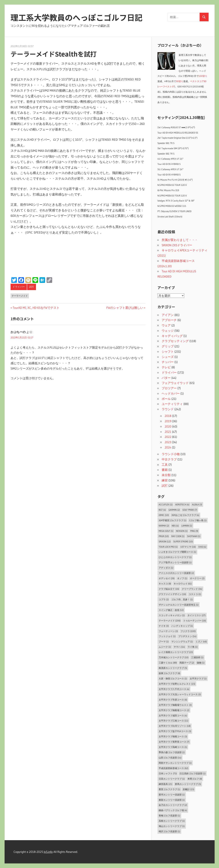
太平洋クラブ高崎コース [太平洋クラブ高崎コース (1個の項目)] (173, 747)
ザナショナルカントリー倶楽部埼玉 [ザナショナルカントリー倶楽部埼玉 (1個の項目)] (179, 605)
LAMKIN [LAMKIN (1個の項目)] (187, 526)
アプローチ (169, 320)
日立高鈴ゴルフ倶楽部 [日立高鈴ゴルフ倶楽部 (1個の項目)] (193, 773)
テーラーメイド (20, 296)
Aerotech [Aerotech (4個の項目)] (182, 504)
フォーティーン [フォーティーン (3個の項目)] (168, 631)
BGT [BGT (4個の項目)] (162, 510)
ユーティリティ (172, 404)
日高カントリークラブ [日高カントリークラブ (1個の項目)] (172, 779)
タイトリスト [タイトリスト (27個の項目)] (197, 615)
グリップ (168, 346)
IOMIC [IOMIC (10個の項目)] (164, 515)
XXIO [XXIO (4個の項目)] (202, 547)
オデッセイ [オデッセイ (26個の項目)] (167, 578)
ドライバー (19, 287)
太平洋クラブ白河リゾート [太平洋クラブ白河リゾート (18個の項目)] (175, 726)
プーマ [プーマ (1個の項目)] (164, 641)
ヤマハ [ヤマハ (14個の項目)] (179, 647)
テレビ (166, 367)
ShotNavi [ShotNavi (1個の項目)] (194, 536)
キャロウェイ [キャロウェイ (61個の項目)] (183, 584)
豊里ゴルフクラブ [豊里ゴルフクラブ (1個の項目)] (169, 789)
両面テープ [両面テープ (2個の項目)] (187, 663)
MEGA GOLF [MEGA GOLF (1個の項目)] (166, 531)
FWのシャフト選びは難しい (125, 308)
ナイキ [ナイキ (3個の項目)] (164, 626)
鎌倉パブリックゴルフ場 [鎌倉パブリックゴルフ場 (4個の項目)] (173, 810)
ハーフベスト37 (166, 87)
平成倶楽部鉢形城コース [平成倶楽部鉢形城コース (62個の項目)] (174, 768)
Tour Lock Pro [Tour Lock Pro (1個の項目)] (168, 547)
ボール (166, 399)
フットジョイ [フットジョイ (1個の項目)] (167, 636)
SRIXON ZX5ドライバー (177, 245)
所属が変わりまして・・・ (180, 240)
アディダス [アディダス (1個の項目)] (166, 568)
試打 (32, 287)
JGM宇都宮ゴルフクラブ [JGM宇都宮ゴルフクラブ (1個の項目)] (173, 520)
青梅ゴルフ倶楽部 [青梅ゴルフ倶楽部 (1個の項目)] (169, 816)
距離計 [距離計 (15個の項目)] (188, 789)
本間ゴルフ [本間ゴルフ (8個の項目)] (195, 779)
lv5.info (48, 852)
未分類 (166, 475)
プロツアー (169, 388)
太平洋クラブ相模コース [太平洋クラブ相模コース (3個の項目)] (173, 736)
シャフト (168, 351)
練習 (165, 480)
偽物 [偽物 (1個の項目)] (201, 663)
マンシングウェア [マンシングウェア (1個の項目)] (182, 641)
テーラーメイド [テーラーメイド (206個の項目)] (170, 621)
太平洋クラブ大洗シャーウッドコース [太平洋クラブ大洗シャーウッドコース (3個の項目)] (180, 694)
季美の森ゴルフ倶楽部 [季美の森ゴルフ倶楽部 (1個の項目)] (172, 752)
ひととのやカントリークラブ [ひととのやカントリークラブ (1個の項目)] (175, 557)
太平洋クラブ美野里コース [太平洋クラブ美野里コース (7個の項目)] (174, 742)
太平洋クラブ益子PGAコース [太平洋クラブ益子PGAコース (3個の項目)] (175, 731)
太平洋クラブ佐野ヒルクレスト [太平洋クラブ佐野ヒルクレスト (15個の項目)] (177, 684)
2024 (168, 447)
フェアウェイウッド (175, 383)
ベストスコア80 (198, 81)
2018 (168, 416)
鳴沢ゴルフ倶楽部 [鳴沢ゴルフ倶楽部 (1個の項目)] (169, 831)
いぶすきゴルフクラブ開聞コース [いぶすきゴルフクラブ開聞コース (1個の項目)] (177, 552)
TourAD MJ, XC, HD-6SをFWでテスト (36, 308)
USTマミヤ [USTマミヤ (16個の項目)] (188, 547)
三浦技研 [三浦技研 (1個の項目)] (197, 657)
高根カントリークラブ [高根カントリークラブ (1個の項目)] (172, 821)
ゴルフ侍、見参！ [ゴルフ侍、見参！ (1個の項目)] (182, 599)
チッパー (168, 362)
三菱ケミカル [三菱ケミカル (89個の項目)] (168, 663)
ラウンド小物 (171, 454)
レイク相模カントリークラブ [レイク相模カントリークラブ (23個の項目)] (176, 652)
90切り (180, 81)
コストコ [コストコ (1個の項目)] (195, 594)
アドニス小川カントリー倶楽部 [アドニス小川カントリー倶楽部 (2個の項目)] (176, 573)
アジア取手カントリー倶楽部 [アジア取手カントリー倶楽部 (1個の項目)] (175, 562)
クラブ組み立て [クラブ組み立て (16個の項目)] (169, 589)
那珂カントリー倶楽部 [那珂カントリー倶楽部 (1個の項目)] (172, 795)
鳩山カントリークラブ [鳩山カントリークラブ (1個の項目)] (172, 826)
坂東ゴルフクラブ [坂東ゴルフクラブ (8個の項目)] (169, 673)
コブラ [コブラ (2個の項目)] (164, 599)
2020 (168, 426)
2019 (168, 421)
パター (166, 378)
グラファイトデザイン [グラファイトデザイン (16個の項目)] (172, 594)
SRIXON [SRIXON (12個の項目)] (165, 541)
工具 (165, 465)
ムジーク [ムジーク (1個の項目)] (165, 647)
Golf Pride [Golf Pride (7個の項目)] (190, 510)
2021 (168, 432)
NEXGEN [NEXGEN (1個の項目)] (182, 531)
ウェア (166, 325)
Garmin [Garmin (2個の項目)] (174, 510)
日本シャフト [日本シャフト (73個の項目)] (168, 773)
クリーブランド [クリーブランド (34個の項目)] (192, 589)
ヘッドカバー (171, 393)
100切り (203, 76)
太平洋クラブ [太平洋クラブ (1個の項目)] (198, 678)
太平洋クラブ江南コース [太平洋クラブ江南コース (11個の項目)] (174, 721)
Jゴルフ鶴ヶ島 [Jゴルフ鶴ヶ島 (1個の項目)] (198, 520)
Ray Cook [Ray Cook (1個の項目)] (178, 536)
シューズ (168, 357)
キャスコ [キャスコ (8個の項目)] (165, 584)
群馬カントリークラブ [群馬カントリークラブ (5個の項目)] (188, 784)
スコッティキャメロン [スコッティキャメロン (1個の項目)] (172, 615)
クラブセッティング (175, 341)
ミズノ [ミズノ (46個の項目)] (201, 641)
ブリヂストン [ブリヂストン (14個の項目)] (187, 636)
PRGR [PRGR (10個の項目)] (164, 536)
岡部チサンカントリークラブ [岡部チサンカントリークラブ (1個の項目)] (175, 763)
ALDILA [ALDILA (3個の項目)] (197, 504)
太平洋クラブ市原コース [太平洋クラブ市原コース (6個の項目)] (173, 700)
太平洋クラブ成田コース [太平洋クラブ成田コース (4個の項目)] (173, 715)
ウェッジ (168, 331)
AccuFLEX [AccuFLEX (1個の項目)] (166, 504)
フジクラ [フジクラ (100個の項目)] (188, 631)
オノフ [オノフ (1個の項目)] (182, 578)
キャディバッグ (172, 336)
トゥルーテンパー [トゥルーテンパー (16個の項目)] (195, 621)
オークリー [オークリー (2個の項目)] (197, 578)
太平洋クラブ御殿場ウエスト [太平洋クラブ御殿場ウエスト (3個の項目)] (175, 705)
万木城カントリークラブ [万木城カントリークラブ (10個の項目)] (174, 657)
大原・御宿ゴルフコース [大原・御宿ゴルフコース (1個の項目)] (173, 678)
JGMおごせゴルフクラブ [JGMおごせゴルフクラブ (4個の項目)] (185, 515)
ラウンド (168, 409)
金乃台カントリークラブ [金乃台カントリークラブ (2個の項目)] (173, 805)
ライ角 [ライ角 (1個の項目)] (193, 647)
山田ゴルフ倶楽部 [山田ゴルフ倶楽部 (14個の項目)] (170, 758)
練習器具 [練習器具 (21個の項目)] (165, 784)
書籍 (165, 470)
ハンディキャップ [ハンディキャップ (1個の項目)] (182, 626)
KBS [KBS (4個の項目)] (175, 526)
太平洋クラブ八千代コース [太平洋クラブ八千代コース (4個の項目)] (174, 689)
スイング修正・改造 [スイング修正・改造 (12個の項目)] (171, 610)
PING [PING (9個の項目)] (194, 531)
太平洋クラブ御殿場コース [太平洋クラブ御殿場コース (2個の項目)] (174, 710)
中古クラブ (169, 459)
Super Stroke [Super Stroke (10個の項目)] (183, 541)
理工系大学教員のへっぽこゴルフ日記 (77, 17)
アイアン (168, 315)
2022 (168, 437)
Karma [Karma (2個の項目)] (164, 526)
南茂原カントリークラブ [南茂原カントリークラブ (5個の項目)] (173, 668)
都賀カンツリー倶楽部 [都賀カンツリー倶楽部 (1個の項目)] (172, 800)
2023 (168, 442)
